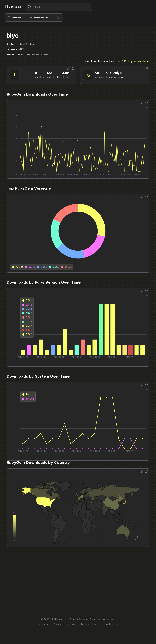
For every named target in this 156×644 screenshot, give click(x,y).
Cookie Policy (112, 624)
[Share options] (69, 68)
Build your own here (137, 61)
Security (71, 624)
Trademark (42, 624)
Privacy (57, 624)
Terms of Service (90, 624)
